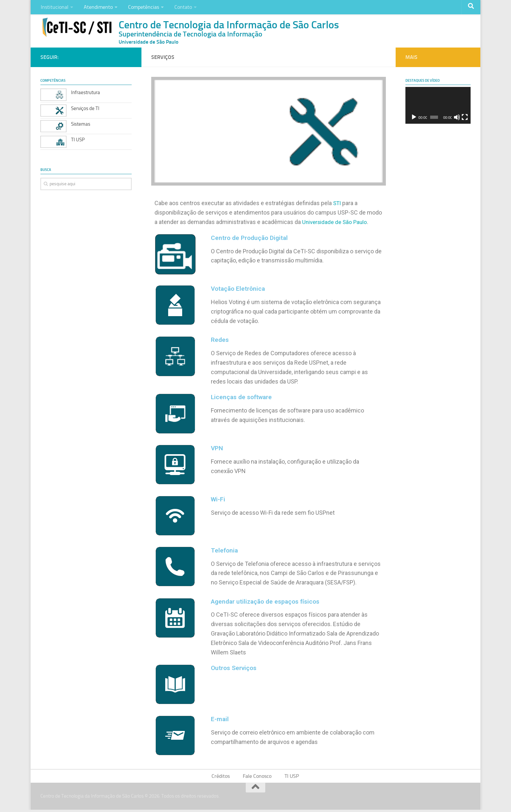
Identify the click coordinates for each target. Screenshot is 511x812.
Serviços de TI (85, 110)
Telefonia (225, 552)
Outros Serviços (235, 669)
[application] (438, 107)
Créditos (222, 778)
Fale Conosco (257, 778)
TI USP (78, 141)
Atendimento (96, 8)
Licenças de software (243, 399)
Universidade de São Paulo (336, 224)
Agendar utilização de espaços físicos (268, 603)
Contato (178, 8)
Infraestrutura (86, 94)
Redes (220, 342)
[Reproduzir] (414, 119)
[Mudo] (457, 119)
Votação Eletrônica (239, 290)
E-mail (220, 720)
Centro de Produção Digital (251, 239)
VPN (217, 450)
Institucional (54, 8)
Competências (140, 8)
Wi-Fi (218, 501)
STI (337, 205)
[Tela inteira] (465, 119)
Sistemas (81, 126)
